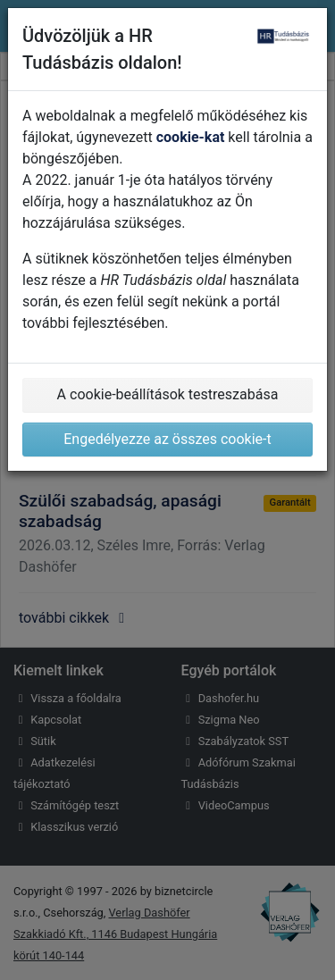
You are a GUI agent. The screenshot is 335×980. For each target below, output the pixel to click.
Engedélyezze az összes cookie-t (167, 439)
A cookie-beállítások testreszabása (168, 394)
